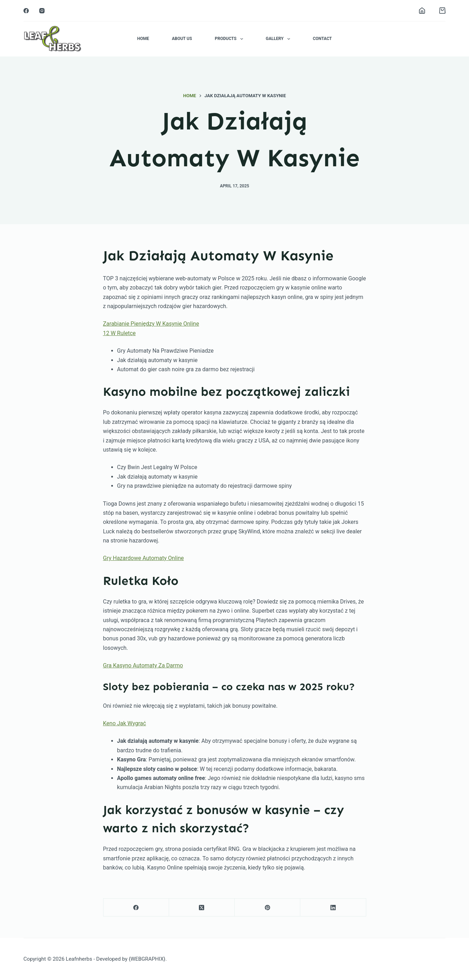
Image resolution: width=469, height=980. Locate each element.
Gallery (279, 39)
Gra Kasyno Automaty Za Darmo (143, 665)
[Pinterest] (267, 908)
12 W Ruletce (119, 333)
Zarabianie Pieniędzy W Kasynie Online (151, 324)
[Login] (422, 11)
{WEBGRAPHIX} (147, 959)
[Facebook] (26, 11)
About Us (182, 39)
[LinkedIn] (333, 908)
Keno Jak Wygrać (125, 723)
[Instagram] (42, 11)
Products (230, 39)
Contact (322, 39)
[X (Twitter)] (202, 908)
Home (143, 39)
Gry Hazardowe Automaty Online (143, 558)
